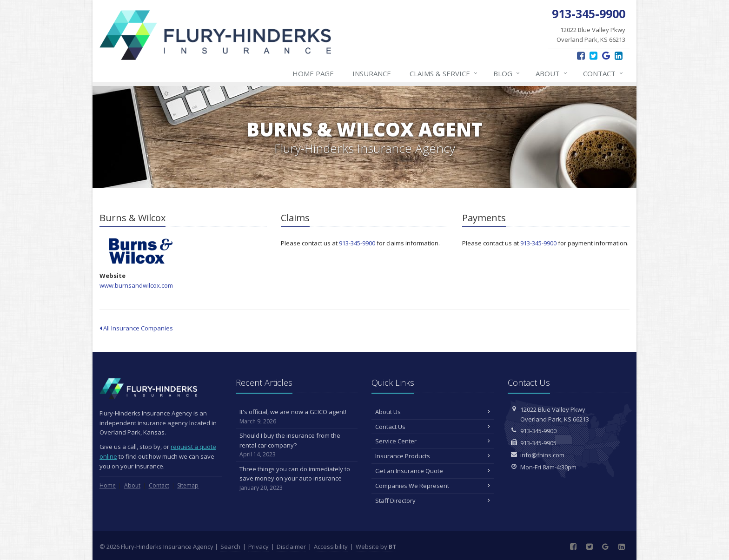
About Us (433, 412)
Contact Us (433, 427)
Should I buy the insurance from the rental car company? (297, 445)
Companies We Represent (433, 486)
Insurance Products (433, 456)
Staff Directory (433, 501)
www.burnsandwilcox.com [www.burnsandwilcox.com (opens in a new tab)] (136, 285)
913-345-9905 (538, 443)
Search (230, 547)
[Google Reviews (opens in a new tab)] (606, 56)
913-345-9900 (357, 243)
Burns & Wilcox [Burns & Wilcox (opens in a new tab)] (141, 251)
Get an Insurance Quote (433, 471)
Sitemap (188, 485)
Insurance (372, 73)
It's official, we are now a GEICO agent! (297, 417)
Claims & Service (444, 73)
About (552, 73)
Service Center (433, 441)
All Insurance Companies (136, 328)
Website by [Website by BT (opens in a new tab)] (376, 547)
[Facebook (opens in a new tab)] (581, 56)
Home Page (313, 73)
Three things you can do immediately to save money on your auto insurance (297, 479)
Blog (507, 73)
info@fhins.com (542, 455)
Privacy (258, 547)
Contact (603, 73)
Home (108, 485)
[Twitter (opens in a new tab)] (593, 56)
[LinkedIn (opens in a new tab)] (619, 56)
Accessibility (331, 547)
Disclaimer (291, 547)
